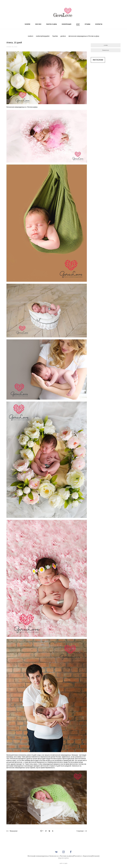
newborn (31, 36)
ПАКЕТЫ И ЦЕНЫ (52, 24)
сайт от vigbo (63, 863)
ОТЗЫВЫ (88, 24)
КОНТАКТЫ (99, 24)
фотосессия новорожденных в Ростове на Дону (84, 36)
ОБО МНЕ (38, 24)
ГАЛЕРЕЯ (27, 24)
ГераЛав (55, 36)
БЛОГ (78, 24)
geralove (63, 36)
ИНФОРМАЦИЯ (67, 24)
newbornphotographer (43, 36)
